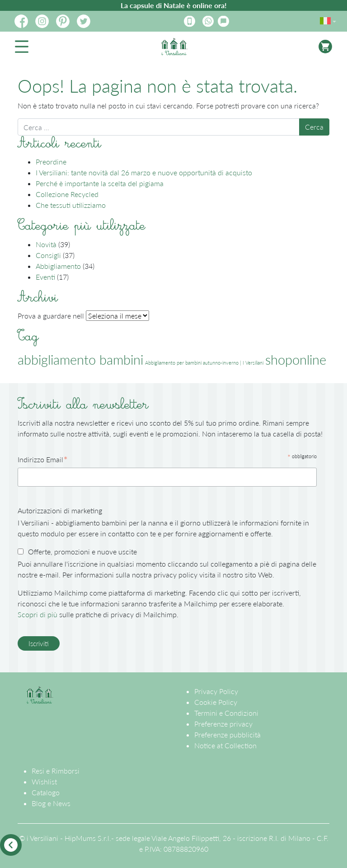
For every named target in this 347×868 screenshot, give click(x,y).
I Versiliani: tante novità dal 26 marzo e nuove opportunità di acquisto (144, 172)
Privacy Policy (216, 691)
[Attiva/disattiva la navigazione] (22, 47)
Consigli (48, 255)
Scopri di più (38, 614)
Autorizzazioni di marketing (60, 510)
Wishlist (44, 781)
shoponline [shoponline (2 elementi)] (296, 359)
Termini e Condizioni (226, 713)
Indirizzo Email (43, 460)
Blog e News (51, 803)
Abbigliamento (58, 266)
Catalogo (46, 792)
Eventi (45, 277)
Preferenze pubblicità (227, 734)
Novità (46, 244)
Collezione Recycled (67, 194)
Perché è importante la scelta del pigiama (100, 183)
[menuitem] (326, 19)
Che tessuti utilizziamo (71, 205)
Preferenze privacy (223, 724)
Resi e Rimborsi (56, 771)
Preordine (51, 162)
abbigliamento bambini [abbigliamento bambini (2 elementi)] (80, 359)
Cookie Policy (216, 702)
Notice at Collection (225, 745)
